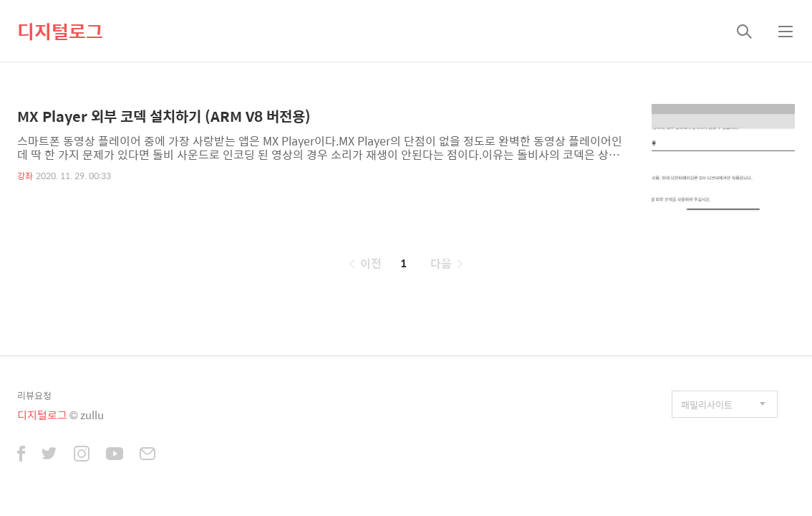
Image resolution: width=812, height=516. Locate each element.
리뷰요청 (34, 395)
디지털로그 (60, 31)
